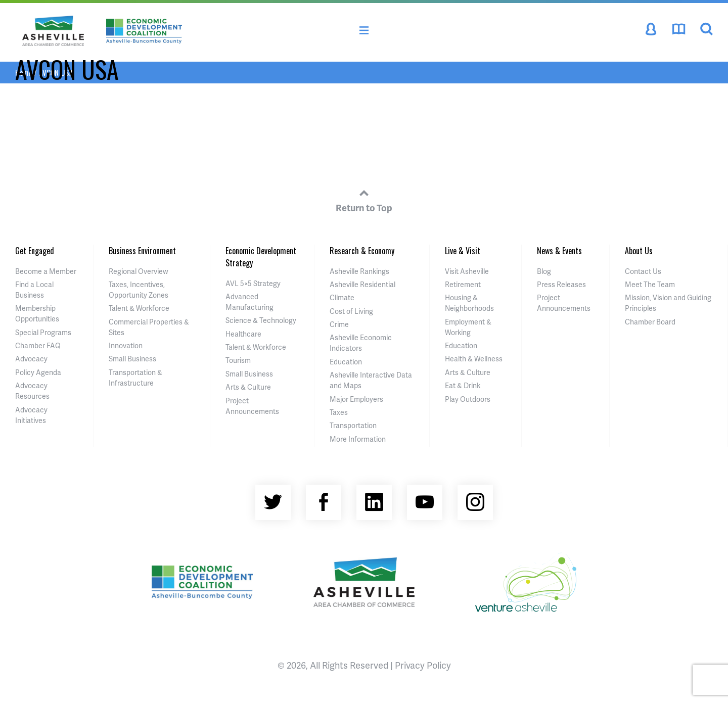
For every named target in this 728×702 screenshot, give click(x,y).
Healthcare (243, 334)
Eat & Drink (463, 385)
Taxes (339, 412)
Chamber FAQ (38, 345)
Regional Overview (139, 271)
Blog (544, 271)
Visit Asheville (467, 271)
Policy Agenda (38, 372)
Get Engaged (35, 251)
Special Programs (43, 332)
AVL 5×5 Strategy (253, 283)
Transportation (353, 425)
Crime (339, 324)
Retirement (463, 284)
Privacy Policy (423, 665)
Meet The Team (650, 284)
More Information (358, 439)
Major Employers (356, 399)
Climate (342, 297)
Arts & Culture (248, 387)
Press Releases (561, 284)
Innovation (126, 345)
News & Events (559, 251)
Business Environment (142, 251)
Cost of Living (351, 311)
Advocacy (31, 359)
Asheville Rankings (359, 271)
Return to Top (364, 199)
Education (346, 362)
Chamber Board (650, 322)
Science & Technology (261, 320)
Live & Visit (463, 251)
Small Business (132, 359)
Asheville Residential (362, 284)
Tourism (238, 360)
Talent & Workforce (139, 308)
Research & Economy (362, 251)
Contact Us (643, 271)
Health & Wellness (474, 359)
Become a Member (46, 271)
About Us (639, 251)
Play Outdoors (468, 399)
